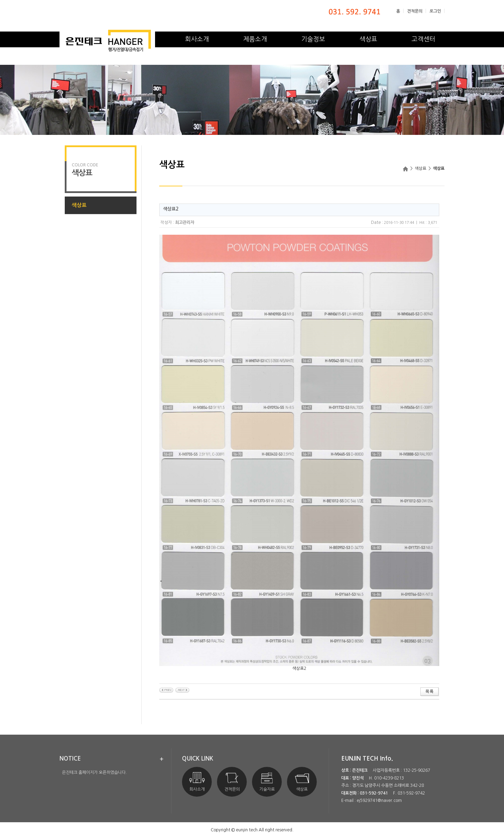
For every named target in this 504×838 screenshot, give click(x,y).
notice (70, 759)
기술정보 (313, 39)
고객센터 (423, 39)
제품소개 (255, 39)
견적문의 (415, 11)
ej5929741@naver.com (379, 801)
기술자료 (267, 782)
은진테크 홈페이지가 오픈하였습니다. (94, 772)
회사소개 (197, 39)
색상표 (368, 39)
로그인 (435, 11)
